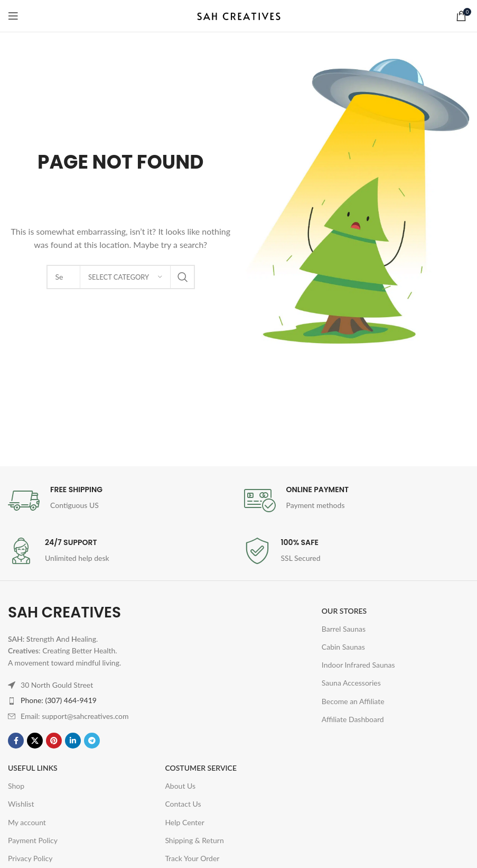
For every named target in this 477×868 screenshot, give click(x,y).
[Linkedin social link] (73, 741)
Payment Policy (33, 840)
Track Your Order (192, 858)
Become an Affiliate (353, 701)
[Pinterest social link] (54, 741)
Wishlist (21, 804)
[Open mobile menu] (13, 16)
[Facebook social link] (16, 741)
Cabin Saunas (343, 647)
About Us (180, 786)
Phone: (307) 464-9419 (59, 700)
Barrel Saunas (344, 629)
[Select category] (125, 277)
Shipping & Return (194, 840)
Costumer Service (201, 768)
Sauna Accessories (351, 683)
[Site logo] (239, 15)
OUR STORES (344, 611)
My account (27, 822)
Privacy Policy (30, 858)
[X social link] (35, 741)
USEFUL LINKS (33, 768)
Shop (16, 786)
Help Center (184, 822)
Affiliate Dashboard (353, 719)
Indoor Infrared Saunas (358, 665)
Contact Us (183, 804)
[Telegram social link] (92, 741)
